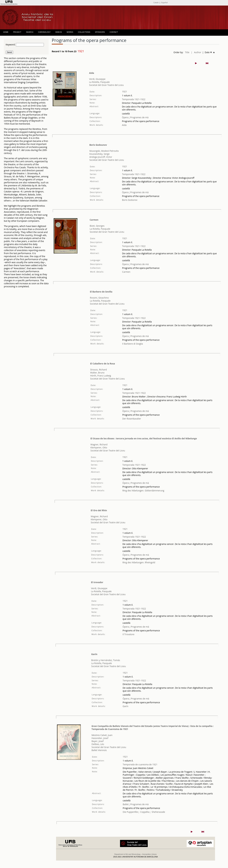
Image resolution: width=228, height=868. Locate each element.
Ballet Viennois (99, 750)
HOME (6, 32)
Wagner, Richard (99, 444)
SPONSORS (100, 32)
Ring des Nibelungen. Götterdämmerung (143, 491)
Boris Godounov (98, 145)
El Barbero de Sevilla (101, 292)
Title (187, 52)
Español (165, 2)
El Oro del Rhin (99, 510)
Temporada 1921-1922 (134, 99)
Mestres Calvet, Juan (102, 735)
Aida (92, 73)
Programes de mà (139, 117)
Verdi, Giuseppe (97, 79)
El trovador (97, 582)
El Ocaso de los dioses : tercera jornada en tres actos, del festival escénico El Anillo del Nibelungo (144, 438)
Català (156, 2)
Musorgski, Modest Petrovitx (104, 151)
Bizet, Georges (97, 226)
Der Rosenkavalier (132, 419)
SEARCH (30, 32)
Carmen (94, 220)
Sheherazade (158, 812)
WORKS (70, 32)
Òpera (125, 117)
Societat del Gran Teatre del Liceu (106, 85)
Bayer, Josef (98, 741)
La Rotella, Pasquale (99, 82)
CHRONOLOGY (44, 32)
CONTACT (114, 32)
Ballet (126, 804)
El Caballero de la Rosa (103, 364)
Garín (94, 654)
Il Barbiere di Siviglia (133, 344)
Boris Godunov (130, 200)
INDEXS (59, 32)
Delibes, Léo (98, 744)
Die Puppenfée (130, 812)
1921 (124, 91)
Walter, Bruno (97, 373)
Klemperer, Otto (99, 447)
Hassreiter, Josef (100, 738)
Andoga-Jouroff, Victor (101, 157)
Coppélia (145, 812)
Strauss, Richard (99, 370)
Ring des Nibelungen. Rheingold (139, 562)
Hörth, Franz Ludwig (101, 376)
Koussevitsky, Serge (99, 154)
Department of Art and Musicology (127, 854)
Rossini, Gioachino (99, 298)
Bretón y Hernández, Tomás (106, 660)
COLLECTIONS (84, 32)
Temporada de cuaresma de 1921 (140, 764)
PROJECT (17, 32)
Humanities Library (149, 854)
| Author (196, 52)
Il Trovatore (128, 634)
